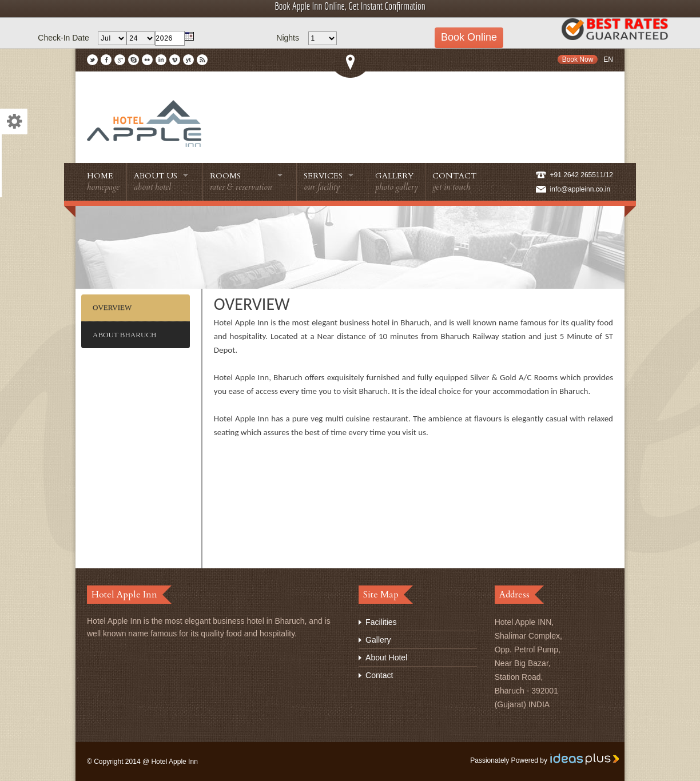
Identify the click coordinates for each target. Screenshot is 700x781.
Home (103, 182)
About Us (161, 182)
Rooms (246, 182)
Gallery (397, 182)
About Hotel (386, 658)
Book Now (578, 59)
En (608, 59)
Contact (454, 182)
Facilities (381, 622)
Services (329, 182)
